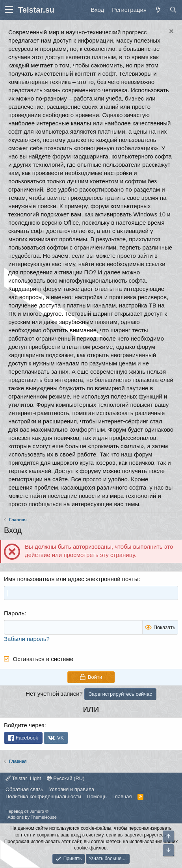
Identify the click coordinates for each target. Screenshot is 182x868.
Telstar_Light (23, 778)
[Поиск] (173, 10)
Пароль (14, 613)
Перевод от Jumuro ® (27, 811)
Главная (122, 796)
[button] (9, 10)
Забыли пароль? (27, 639)
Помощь (97, 796)
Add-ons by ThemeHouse (32, 817)
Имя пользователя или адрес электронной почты (71, 579)
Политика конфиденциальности (43, 796)
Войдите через (24, 725)
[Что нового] (158, 10)
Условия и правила (71, 789)
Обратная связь (24, 789)
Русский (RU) (66, 778)
